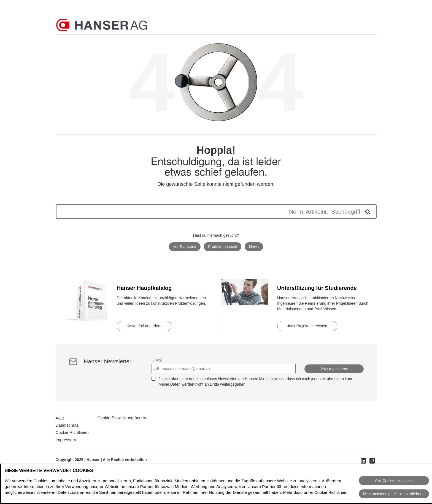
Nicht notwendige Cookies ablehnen (394, 494)
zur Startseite (185, 247)
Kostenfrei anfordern (144, 326)
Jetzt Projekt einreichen (307, 326)
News (254, 247)
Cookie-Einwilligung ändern (123, 421)
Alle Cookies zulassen (394, 481)
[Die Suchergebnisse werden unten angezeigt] (211, 212)
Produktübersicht (222, 247)
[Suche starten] (366, 212)
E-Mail (157, 360)
